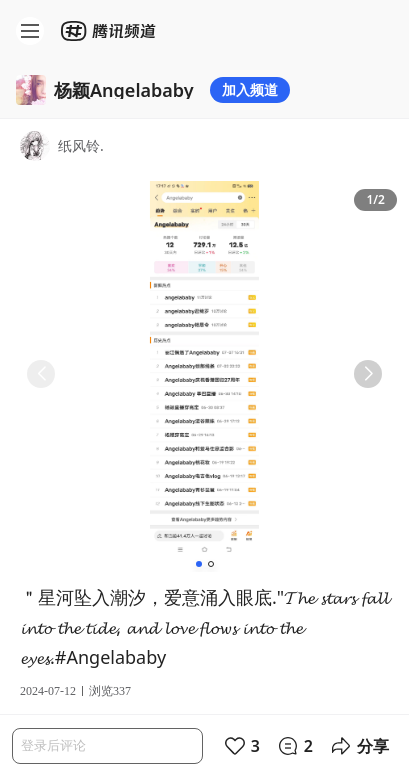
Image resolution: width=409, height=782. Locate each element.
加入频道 (250, 89)
